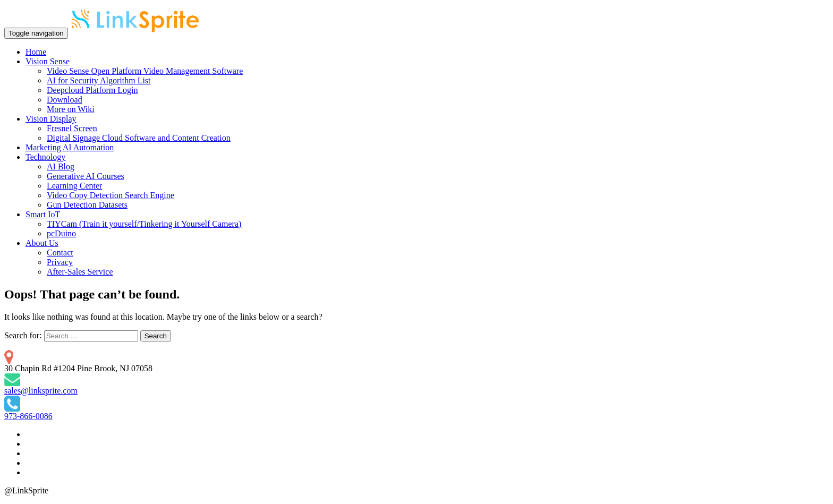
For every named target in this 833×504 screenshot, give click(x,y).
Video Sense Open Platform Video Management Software (145, 71)
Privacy (60, 262)
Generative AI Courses (86, 176)
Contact (60, 253)
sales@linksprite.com (41, 391)
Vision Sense (48, 61)
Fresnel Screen (72, 128)
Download (65, 100)
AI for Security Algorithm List (99, 80)
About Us (42, 243)
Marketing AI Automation (70, 147)
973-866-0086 (28, 416)
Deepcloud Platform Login (92, 90)
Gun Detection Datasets (87, 205)
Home (36, 52)
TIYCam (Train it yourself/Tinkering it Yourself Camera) (144, 224)
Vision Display (51, 119)
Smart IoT (43, 214)
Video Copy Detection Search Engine (110, 195)
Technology (45, 157)
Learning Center (74, 186)
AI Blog (61, 166)
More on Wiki (71, 109)
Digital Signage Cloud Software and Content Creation (139, 138)
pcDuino (61, 233)
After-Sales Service (80, 272)
